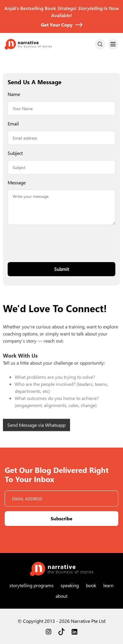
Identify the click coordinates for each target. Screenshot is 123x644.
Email (13, 124)
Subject (15, 153)
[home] (28, 44)
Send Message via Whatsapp (36, 432)
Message (17, 182)
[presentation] (61, 241)
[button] (113, 44)
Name (14, 94)
